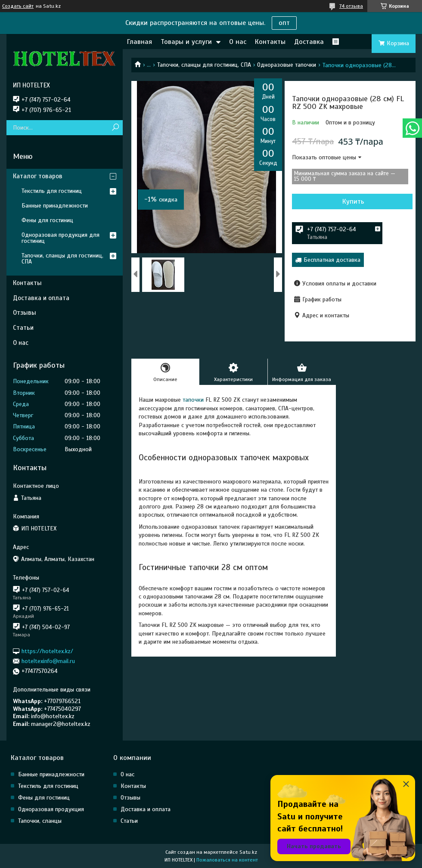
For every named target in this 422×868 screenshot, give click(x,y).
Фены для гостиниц (47, 220)
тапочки (192, 400)
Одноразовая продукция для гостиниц (61, 238)
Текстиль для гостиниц (52, 191)
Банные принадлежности (55, 206)
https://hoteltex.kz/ (47, 651)
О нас (238, 42)
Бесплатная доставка (332, 260)
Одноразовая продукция (51, 809)
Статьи (23, 328)
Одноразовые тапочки (287, 65)
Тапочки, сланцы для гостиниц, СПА (204, 65)
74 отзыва (351, 6)
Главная (140, 42)
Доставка (309, 42)
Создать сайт (18, 6)
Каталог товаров (38, 176)
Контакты (270, 42)
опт (284, 23)
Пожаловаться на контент (227, 860)
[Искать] (115, 128)
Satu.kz (248, 852)
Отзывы (25, 313)
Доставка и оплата (41, 298)
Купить (353, 201)
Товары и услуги (186, 42)
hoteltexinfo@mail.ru (48, 661)
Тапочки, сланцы (40, 821)
